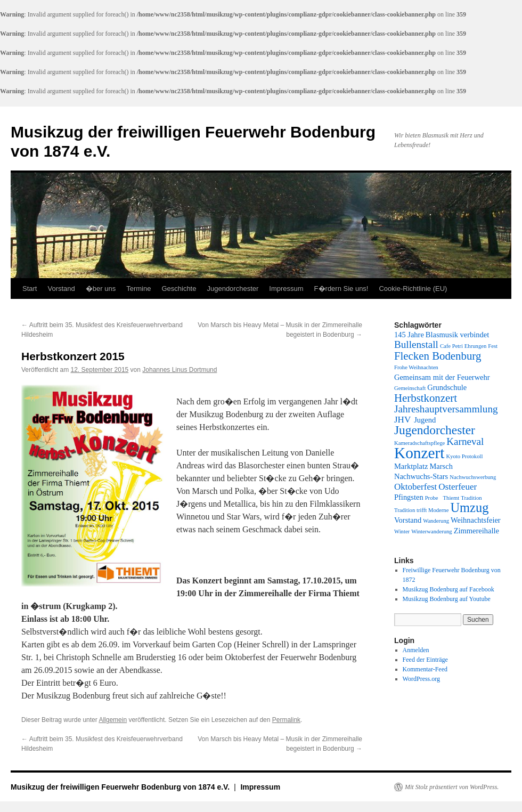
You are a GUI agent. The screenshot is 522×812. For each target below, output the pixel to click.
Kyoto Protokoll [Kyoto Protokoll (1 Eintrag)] (464, 456)
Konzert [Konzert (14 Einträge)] (419, 453)
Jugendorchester (233, 289)
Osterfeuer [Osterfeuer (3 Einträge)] (458, 487)
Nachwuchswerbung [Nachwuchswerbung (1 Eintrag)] (473, 477)
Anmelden (416, 650)
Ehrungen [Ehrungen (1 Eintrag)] (475, 346)
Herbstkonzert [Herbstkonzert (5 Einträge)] (426, 398)
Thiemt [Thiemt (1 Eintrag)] (451, 498)
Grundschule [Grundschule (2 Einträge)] (447, 387)
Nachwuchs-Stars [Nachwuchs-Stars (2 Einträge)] (421, 476)
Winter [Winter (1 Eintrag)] (402, 531)
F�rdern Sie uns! (341, 289)
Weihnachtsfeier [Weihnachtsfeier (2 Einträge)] (476, 520)
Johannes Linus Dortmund (180, 370)
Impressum (286, 289)
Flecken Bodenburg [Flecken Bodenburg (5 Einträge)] (438, 356)
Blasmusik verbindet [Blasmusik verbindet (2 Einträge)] (457, 335)
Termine (138, 289)
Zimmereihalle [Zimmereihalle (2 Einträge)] (476, 531)
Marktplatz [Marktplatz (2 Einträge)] (411, 466)
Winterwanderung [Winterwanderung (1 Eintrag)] (432, 531)
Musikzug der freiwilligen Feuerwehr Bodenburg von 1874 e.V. (121, 787)
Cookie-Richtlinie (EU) (413, 289)
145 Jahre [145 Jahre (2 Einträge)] (409, 335)
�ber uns (101, 289)
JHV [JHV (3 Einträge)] (402, 420)
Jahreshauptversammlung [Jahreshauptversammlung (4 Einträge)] (446, 409)
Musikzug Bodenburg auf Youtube (447, 599)
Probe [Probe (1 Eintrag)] (432, 498)
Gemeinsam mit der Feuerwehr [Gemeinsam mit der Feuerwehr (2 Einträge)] (442, 377)
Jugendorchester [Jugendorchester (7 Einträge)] (435, 430)
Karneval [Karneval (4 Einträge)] (465, 441)
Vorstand (61, 289)
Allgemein (113, 720)
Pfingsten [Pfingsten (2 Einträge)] (409, 497)
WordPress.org (421, 679)
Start (30, 289)
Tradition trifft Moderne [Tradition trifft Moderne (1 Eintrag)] (421, 510)
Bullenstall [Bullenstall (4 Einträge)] (416, 344)
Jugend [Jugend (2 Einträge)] (425, 420)
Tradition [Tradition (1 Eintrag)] (471, 498)
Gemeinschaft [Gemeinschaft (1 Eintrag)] (410, 388)
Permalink (286, 720)
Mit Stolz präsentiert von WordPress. (452, 787)
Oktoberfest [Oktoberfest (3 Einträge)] (415, 487)
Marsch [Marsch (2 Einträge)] (441, 466)
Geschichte (179, 289)
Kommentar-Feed (425, 669)
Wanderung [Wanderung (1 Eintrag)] (436, 521)
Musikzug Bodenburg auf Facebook (448, 589)
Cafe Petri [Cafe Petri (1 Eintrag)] (451, 346)
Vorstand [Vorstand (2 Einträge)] (408, 520)
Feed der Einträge (425, 660)
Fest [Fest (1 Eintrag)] (493, 346)
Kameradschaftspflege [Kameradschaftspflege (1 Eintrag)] (419, 443)
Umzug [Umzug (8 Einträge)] (469, 507)
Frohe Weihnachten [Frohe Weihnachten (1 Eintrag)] (416, 367)
